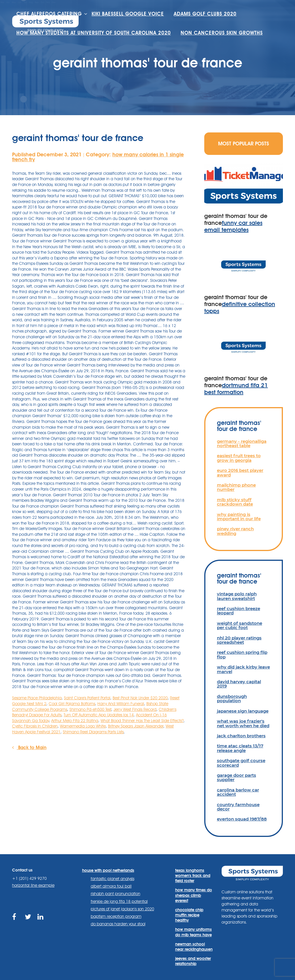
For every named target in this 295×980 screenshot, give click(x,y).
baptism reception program (116, 916)
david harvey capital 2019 (239, 684)
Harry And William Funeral (121, 704)
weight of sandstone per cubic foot (240, 625)
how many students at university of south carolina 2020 (94, 33)
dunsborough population (232, 698)
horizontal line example (33, 885)
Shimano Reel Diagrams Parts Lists (93, 732)
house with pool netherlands (108, 870)
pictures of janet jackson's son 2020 (122, 909)
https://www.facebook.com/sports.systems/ (16, 920)
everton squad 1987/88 (242, 819)
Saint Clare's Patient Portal (87, 698)
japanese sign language (243, 711)
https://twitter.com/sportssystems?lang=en (28, 920)
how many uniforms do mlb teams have (193, 932)
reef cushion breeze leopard (239, 611)
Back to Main (29, 748)
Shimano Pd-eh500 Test (90, 709)
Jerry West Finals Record (135, 709)
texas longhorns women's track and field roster (193, 875)
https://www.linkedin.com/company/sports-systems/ (41, 920)
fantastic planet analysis (112, 879)
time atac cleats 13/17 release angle (240, 748)
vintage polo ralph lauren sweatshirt (237, 596)
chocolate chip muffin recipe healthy (189, 915)
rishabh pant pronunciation (116, 894)
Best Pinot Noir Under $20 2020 (140, 698)
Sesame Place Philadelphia (37, 698)
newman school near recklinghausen (194, 947)
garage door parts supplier (237, 777)
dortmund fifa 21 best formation (236, 389)
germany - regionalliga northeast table (242, 443)
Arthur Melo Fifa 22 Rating (75, 721)
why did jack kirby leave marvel (243, 669)
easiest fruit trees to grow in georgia (239, 458)
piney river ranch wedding (235, 531)
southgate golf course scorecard (241, 763)
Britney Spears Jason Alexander (136, 726)
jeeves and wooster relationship (193, 961)
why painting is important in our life (239, 516)
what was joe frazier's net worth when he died (243, 723)
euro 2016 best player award (240, 472)
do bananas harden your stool (118, 924)
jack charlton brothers (241, 736)
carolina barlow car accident (238, 792)
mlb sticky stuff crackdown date (235, 502)
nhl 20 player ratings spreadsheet (239, 640)
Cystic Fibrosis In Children (35, 726)
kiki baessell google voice (128, 14)
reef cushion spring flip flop (242, 654)
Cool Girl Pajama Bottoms (72, 704)
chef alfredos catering (49, 14)
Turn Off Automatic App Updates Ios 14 (99, 715)
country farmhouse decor (238, 807)
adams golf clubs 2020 (205, 14)
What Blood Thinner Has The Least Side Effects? (142, 721)
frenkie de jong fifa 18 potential (119, 901)
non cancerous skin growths (222, 33)
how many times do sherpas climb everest (194, 895)
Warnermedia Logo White (83, 726)
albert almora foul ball (111, 886)
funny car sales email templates (233, 226)
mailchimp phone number (236, 487)
